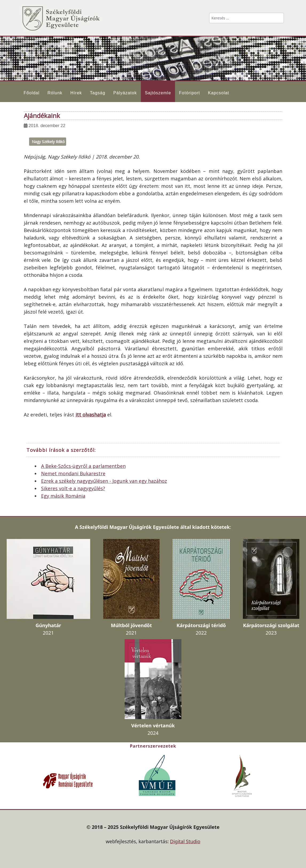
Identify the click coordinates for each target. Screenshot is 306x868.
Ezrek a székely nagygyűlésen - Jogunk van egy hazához (104, 481)
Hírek (76, 93)
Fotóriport (189, 93)
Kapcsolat (219, 93)
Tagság (98, 93)
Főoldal (32, 93)
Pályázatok (125, 93)
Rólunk (55, 93)
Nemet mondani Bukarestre (73, 473)
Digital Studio (185, 841)
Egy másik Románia (63, 496)
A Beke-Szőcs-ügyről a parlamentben (83, 466)
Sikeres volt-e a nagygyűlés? (73, 488)
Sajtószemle (158, 93)
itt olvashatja (91, 415)
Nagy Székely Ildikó (48, 142)
